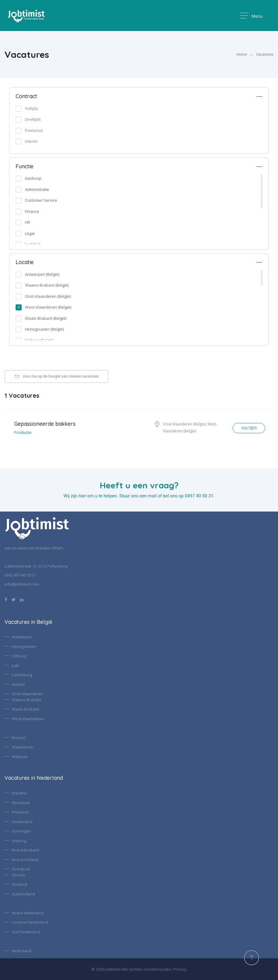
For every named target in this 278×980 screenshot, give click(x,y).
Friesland (20, 812)
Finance (32, 211)
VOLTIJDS (248, 428)
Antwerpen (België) (42, 274)
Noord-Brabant (25, 850)
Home (242, 54)
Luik (15, 665)
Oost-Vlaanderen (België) (48, 296)
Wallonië (20, 757)
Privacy (180, 969)
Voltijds (32, 108)
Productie (23, 432)
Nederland (21, 951)
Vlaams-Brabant (26, 700)
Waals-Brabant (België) (46, 318)
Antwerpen (22, 637)
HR (27, 222)
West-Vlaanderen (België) (48, 307)
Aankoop (33, 178)
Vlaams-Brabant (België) (47, 285)
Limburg (19, 656)
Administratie (37, 189)
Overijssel (21, 869)
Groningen (21, 831)
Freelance (34, 130)
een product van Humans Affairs (34, 548)
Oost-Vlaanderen (27, 694)
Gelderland (22, 822)
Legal (30, 233)
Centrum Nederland (30, 922)
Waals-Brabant (25, 709)
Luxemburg (22, 675)
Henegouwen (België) (44, 329)
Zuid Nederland (26, 932)
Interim (31, 141)
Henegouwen (24, 646)
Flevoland (21, 803)
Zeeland (19, 884)
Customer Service (41, 200)
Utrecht (18, 875)
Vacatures (265, 54)
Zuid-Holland (23, 894)
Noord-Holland (25, 860)
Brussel (19, 738)
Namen (18, 684)
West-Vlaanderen (28, 719)
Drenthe (19, 793)
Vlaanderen (23, 747)
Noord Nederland (28, 913)
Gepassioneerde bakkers (45, 424)
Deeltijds (33, 119)
